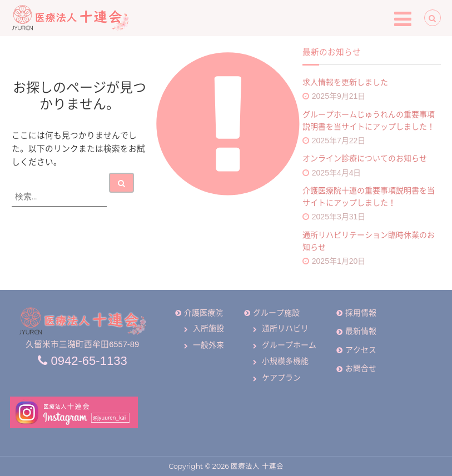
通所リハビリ (285, 328)
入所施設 (208, 328)
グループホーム (289, 345)
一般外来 (208, 345)
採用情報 (361, 313)
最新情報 (361, 331)
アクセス (361, 350)
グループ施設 (276, 313)
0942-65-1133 (83, 361)
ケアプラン (281, 378)
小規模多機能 (285, 361)
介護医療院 (203, 313)
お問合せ (361, 368)
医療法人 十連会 (257, 467)
